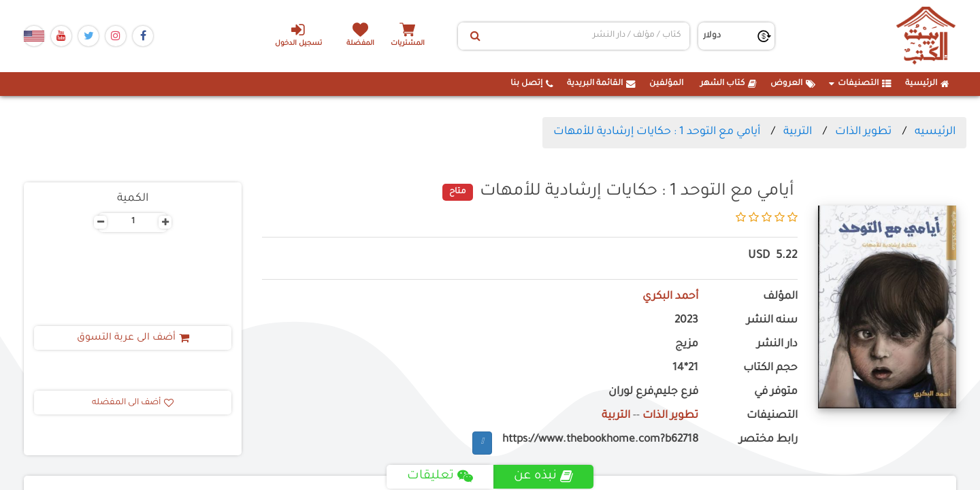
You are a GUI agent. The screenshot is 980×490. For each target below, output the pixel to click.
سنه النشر (772, 321)
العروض (793, 84)
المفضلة (361, 44)
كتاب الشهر (729, 84)
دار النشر (777, 345)
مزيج (687, 345)
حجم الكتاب (770, 369)
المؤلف (780, 297)
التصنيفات (860, 84)
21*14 (685, 369)
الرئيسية (927, 84)
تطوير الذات (863, 132)
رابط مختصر (768, 440)
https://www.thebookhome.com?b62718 (600, 440)
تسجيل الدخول (298, 35)
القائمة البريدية (601, 84)
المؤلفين (666, 84)
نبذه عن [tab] (543, 476)
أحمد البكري (670, 297)
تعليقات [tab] (440, 476)
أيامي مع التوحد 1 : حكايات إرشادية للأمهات (657, 132)
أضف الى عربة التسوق (133, 338)
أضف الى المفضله (133, 403)
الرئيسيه (935, 132)
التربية (798, 132)
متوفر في (776, 392)
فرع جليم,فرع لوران (653, 392)
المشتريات (408, 44)
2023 (686, 321)
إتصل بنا (532, 84)
